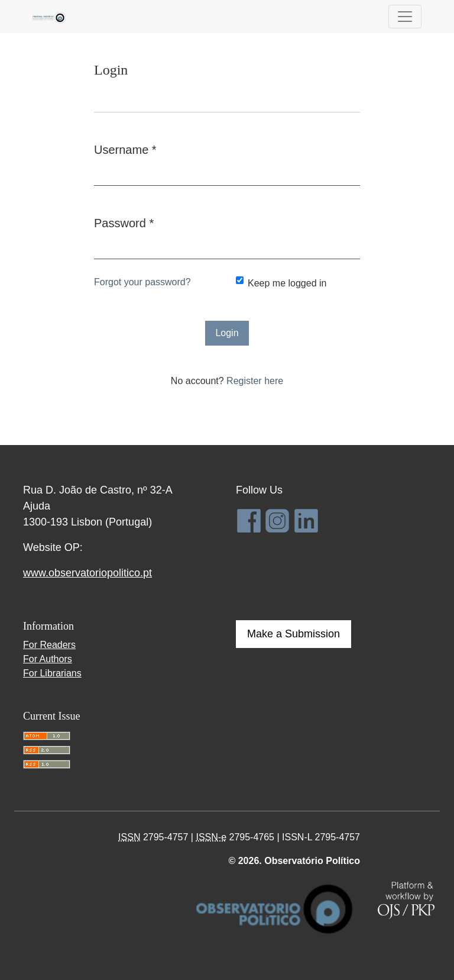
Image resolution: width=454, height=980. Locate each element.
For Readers (49, 645)
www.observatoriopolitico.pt (87, 573)
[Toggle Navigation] (405, 17)
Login (227, 333)
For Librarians (52, 673)
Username (125, 149)
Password (124, 222)
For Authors (48, 659)
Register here (255, 381)
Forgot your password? (142, 282)
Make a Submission (294, 634)
